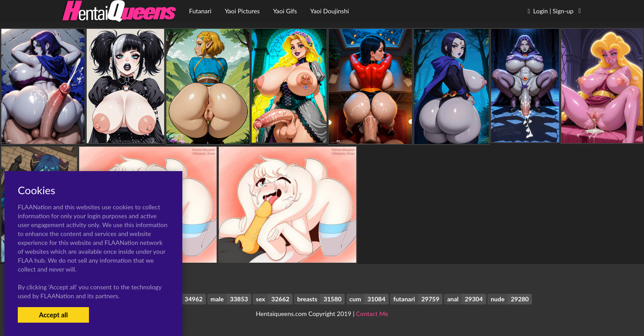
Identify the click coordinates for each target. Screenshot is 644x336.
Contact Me (372, 314)
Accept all (53, 315)
